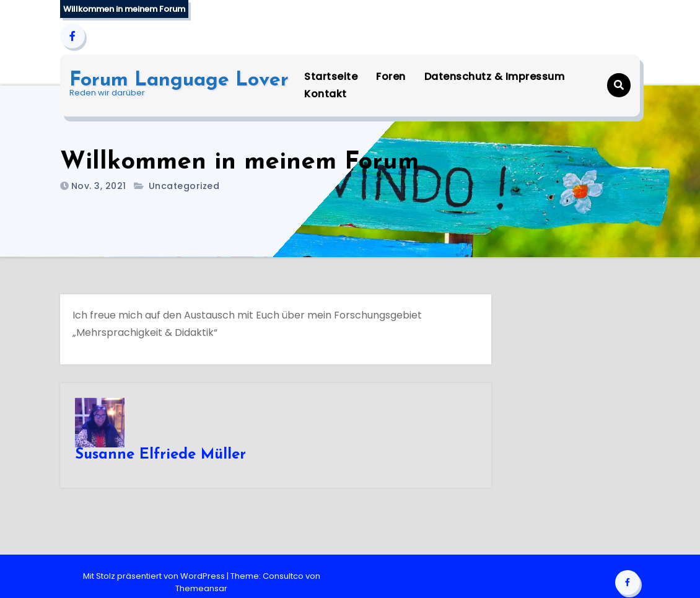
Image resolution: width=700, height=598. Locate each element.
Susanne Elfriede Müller (160, 455)
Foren (391, 77)
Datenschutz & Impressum (495, 77)
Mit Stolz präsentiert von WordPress (155, 576)
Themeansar (201, 588)
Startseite (331, 77)
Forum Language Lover (179, 81)
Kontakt (326, 94)
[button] (619, 85)
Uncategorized (184, 186)
